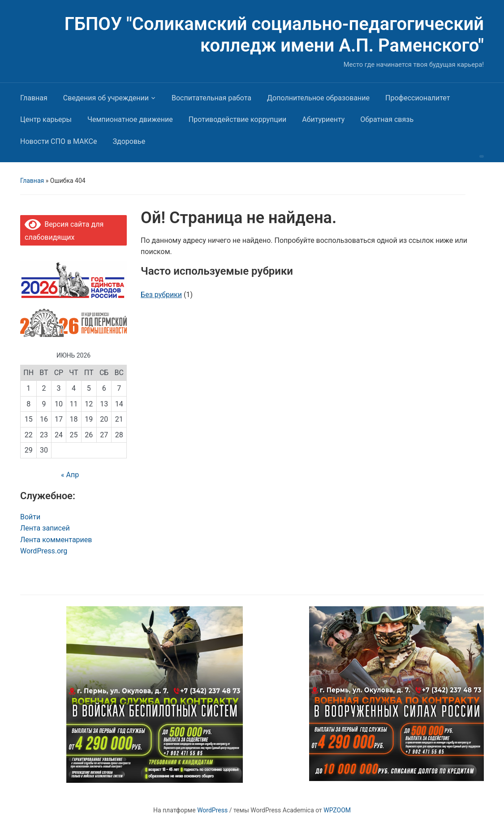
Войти (30, 517)
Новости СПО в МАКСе (59, 141)
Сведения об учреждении (106, 98)
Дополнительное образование (318, 98)
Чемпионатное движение (130, 119)
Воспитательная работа (211, 98)
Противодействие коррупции (238, 119)
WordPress (212, 810)
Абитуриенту (323, 119)
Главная (34, 98)
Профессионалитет (418, 98)
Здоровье (129, 141)
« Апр (70, 475)
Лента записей (45, 528)
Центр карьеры (46, 119)
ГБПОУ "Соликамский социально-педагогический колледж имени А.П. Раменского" (274, 35)
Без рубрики (161, 295)
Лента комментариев (56, 540)
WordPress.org (44, 551)
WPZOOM (337, 810)
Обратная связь (387, 119)
